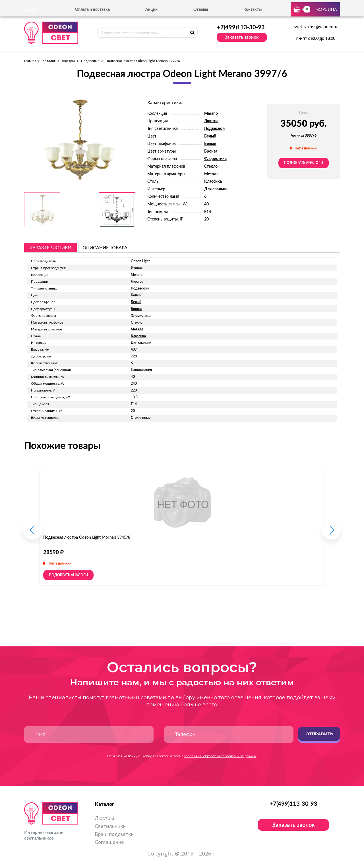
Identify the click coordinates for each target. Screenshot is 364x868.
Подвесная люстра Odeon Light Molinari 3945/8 (87, 538)
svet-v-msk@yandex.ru (316, 27)
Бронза (211, 151)
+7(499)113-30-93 (241, 28)
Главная (30, 61)
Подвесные (90, 61)
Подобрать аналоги (304, 163)
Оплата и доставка (92, 10)
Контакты (253, 10)
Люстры (68, 61)
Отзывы (201, 10)
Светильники (110, 827)
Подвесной (214, 129)
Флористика (215, 159)
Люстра (211, 121)
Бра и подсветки (114, 834)
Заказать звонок (242, 37)
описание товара (105, 248)
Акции (151, 10)
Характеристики (50, 248)
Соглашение (109, 842)
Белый (210, 136)
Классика (213, 182)
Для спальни (216, 189)
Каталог (49, 61)
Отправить (319, 734)
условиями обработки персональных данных (220, 756)
